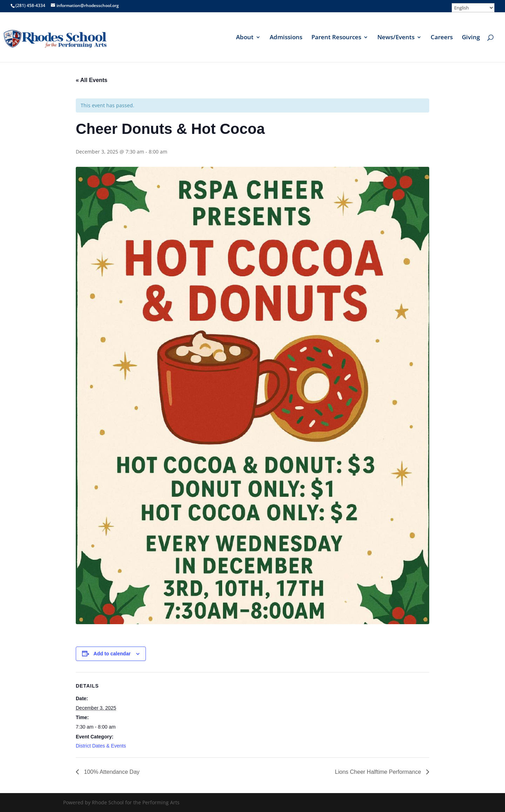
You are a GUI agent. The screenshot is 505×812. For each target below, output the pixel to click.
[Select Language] (473, 8)
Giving (471, 38)
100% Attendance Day (111, 772)
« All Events (92, 80)
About (245, 38)
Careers (442, 38)
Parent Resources (336, 38)
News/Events (396, 38)
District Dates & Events (101, 746)
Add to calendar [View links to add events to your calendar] (112, 654)
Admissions (286, 38)
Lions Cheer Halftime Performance (379, 772)
